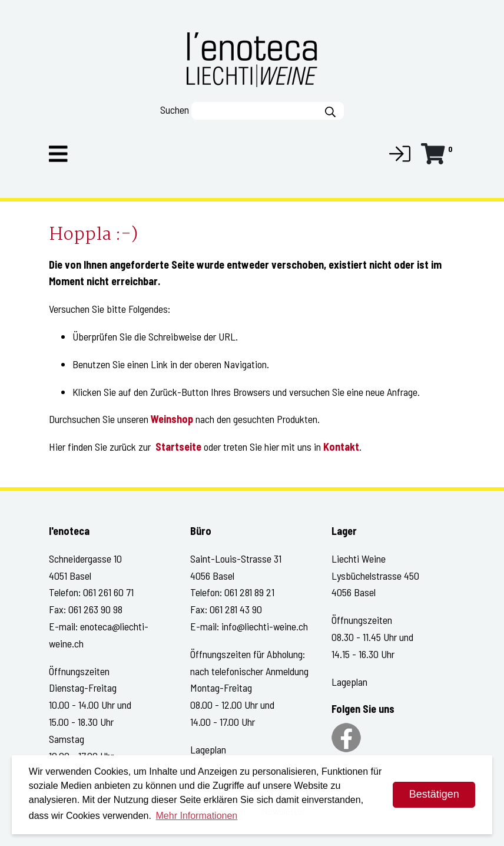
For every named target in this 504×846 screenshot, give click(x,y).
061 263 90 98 (95, 609)
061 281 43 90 (236, 609)
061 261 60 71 (108, 592)
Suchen (175, 110)
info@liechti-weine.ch (265, 626)
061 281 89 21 (249, 592)
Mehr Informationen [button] (197, 816)
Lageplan (208, 749)
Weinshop (172, 419)
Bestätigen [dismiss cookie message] (434, 794)
